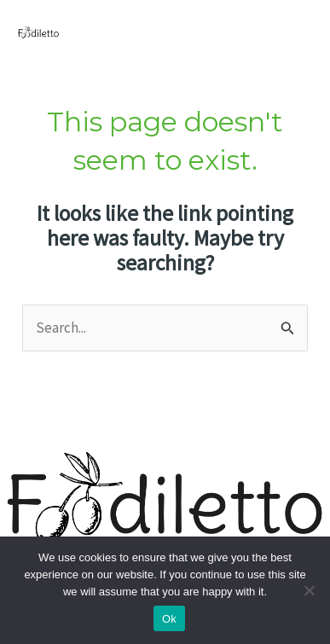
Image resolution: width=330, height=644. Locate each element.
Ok (169, 619)
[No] (309, 590)
